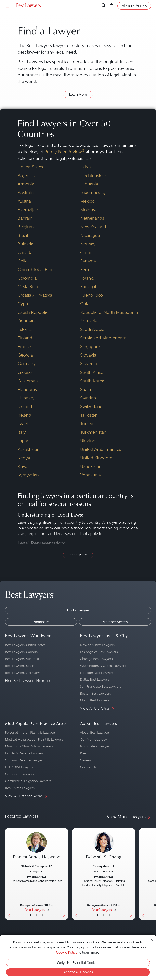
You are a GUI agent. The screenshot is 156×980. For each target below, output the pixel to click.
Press (84, 753)
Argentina (27, 175)
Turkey (87, 424)
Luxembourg (93, 193)
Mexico (87, 201)
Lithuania (89, 184)
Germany (27, 364)
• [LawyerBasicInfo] (30, 915)
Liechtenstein (93, 175)
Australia (26, 193)
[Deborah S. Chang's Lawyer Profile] (104, 848)
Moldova (89, 210)
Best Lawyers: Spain (20, 666)
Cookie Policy (67, 952)
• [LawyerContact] (43, 915)
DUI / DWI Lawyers (19, 767)
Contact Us (88, 767)
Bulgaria (25, 244)
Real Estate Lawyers (20, 788)
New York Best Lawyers (97, 645)
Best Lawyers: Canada (21, 652)
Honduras (27, 389)
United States (30, 167)
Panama (88, 261)
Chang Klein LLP (104, 866)
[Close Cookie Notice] (152, 939)
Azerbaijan (28, 210)
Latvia (86, 167)
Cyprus (25, 304)
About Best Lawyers (95, 733)
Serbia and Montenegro (103, 338)
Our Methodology (94, 739)
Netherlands (92, 218)
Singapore (90, 346)
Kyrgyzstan (28, 475)
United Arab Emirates (101, 449)
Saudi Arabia (92, 329)
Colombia (27, 278)
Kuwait (24, 466)
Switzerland (91, 407)
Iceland (25, 407)
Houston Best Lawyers (97, 673)
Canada (25, 252)
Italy (22, 432)
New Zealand (93, 227)
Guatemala (28, 381)
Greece (25, 372)
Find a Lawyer (78, 610)
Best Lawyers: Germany (23, 673)
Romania (89, 321)
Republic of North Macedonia (109, 312)
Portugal (88, 287)
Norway (88, 244)
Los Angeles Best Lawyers (99, 652)
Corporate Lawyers (19, 774)
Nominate (41, 622)
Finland (25, 338)
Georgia (25, 355)
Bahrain (25, 218)
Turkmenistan (93, 432)
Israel (23, 424)
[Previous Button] (8, 874)
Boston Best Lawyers (95, 693)
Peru (85, 269)
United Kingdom (96, 458)
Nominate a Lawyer (95, 746)
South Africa (92, 372)
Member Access (115, 622)
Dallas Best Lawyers (95, 680)
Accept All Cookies (78, 972)
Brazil (23, 235)
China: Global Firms (37, 269)
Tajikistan (89, 415)
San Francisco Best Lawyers (101, 686)
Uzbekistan (91, 466)
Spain (86, 389)
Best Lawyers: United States (25, 645)
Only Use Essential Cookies (78, 963)
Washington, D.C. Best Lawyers (103, 666)
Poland (87, 278)
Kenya (24, 458)
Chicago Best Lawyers (96, 659)
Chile (23, 261)
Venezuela (90, 475)
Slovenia (89, 364)
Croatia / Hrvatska (35, 295)
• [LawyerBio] (37, 915)
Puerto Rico (92, 295)
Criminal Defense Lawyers (24, 760)
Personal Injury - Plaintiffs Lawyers (30, 733)
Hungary (26, 398)
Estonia (25, 329)
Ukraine (88, 441)
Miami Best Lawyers (95, 700)
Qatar (86, 304)
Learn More (78, 94)
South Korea (92, 381)
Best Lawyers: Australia (22, 659)
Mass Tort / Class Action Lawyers (29, 746)
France (24, 346)
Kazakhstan (29, 449)
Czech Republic (33, 312)
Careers (86, 760)
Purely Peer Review (64, 152)
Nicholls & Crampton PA (37, 866)
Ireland (24, 415)
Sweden (88, 398)
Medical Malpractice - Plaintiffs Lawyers (34, 739)
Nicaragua (90, 235)
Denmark (27, 321)
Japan (24, 441)
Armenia (26, 184)
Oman (86, 252)
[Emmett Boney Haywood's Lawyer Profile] (37, 848)
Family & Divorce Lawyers (24, 753)
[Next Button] (65, 874)
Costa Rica (28, 287)
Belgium (26, 227)
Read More (78, 555)
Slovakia (88, 355)
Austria (24, 201)
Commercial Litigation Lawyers (28, 781)
